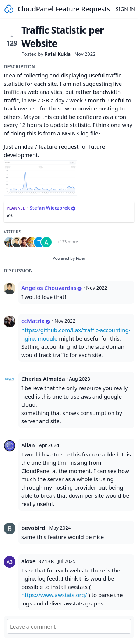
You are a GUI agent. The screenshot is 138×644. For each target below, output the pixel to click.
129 (12, 40)
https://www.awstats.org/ (54, 595)
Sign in (125, 9)
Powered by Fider (69, 258)
